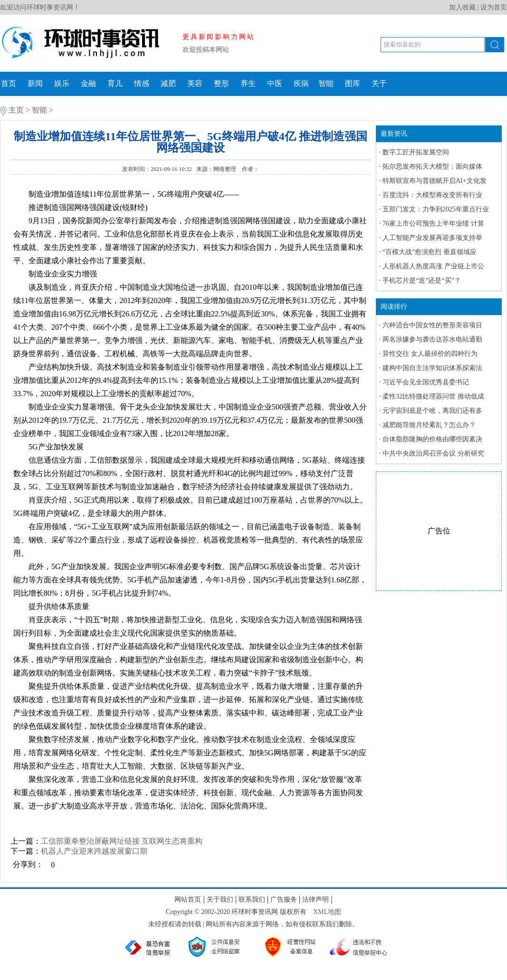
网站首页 (188, 899)
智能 (326, 83)
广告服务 (284, 899)
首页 (9, 83)
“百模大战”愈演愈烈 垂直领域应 (430, 252)
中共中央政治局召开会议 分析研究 (433, 453)
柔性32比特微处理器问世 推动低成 (433, 396)
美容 (195, 83)
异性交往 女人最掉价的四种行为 (430, 354)
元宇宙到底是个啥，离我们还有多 (432, 411)
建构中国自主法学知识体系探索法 (432, 368)
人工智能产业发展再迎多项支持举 (432, 238)
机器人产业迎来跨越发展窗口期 (94, 851)
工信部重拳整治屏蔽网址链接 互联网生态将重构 (122, 841)
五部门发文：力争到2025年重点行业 (436, 209)
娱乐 (62, 83)
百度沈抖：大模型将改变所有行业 (432, 195)
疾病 (301, 83)
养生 (248, 83)
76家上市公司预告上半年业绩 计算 (433, 224)
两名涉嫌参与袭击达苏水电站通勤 (432, 339)
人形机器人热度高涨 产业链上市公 (433, 266)
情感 (142, 83)
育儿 (115, 83)
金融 (88, 83)
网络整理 (225, 169)
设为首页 (494, 7)
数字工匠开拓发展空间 (416, 152)
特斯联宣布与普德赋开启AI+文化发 (435, 181)
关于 (379, 83)
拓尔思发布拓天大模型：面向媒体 (432, 167)
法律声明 (316, 899)
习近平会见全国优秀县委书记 (426, 382)
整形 (221, 83)
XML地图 (327, 912)
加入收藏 (462, 7)
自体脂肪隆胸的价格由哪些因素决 (432, 439)
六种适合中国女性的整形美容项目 (432, 325)
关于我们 (220, 899)
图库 (353, 83)
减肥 (168, 83)
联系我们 (252, 899)
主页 (16, 110)
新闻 (35, 83)
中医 (275, 83)
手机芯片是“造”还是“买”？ (422, 281)
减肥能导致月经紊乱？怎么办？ (429, 425)
